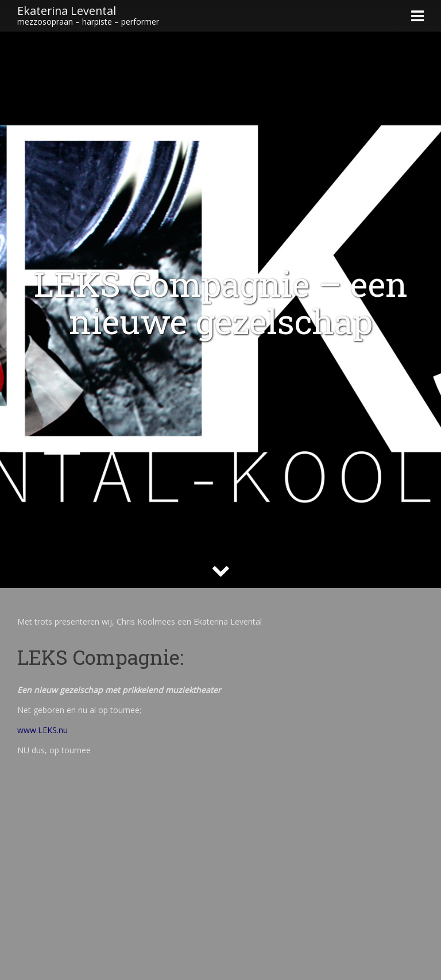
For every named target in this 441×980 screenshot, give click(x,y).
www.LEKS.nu (42, 730)
